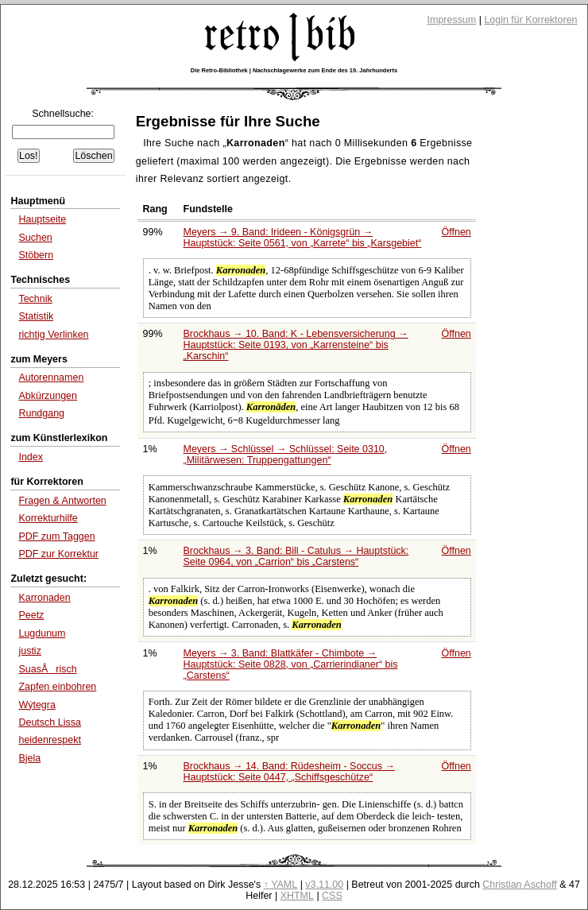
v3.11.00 (324, 885)
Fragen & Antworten (62, 501)
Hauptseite (42, 219)
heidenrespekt (49, 740)
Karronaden (44, 598)
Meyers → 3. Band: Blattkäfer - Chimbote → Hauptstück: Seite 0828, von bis (291, 664)
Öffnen (456, 232)
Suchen (35, 238)
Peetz (31, 615)
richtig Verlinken (53, 335)
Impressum (452, 20)
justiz (29, 651)
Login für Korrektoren (530, 20)
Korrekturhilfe (48, 518)
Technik (35, 299)
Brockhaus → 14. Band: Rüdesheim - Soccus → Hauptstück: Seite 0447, (289, 772)
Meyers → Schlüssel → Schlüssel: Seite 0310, (286, 455)
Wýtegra (37, 705)
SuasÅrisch (47, 669)
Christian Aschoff (519, 885)
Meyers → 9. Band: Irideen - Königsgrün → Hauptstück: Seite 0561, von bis (303, 238)
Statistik (36, 316)
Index (31, 457)
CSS (332, 896)
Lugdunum (42, 633)
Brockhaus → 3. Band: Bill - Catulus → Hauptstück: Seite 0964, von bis (296, 556)
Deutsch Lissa (49, 722)
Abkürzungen (48, 396)
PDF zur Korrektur (58, 554)
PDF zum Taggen (56, 536)
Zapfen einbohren (57, 687)
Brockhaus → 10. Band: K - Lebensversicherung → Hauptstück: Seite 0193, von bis (296, 345)
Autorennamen (51, 378)
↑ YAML (281, 885)
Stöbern (36, 255)
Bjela (29, 758)
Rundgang (41, 413)
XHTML (297, 896)
